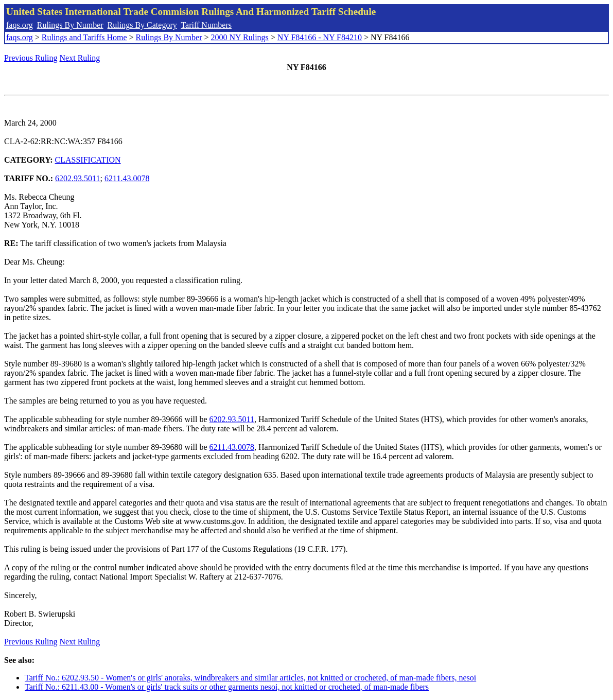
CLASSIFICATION (88, 160)
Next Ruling (80, 58)
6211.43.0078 (127, 178)
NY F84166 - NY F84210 (320, 37)
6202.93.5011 (77, 178)
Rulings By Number (70, 25)
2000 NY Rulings (240, 37)
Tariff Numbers (206, 25)
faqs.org (20, 25)
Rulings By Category (142, 25)
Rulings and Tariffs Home (84, 37)
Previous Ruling (31, 58)
